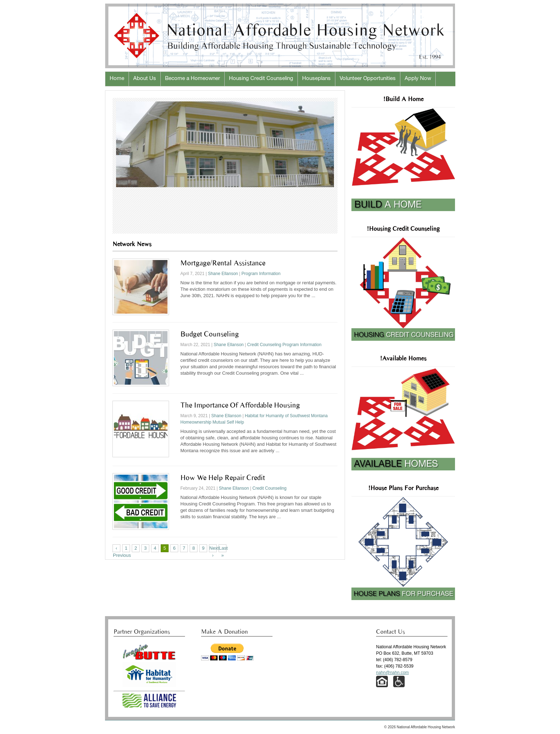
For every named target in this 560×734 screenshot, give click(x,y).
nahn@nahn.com (392, 673)
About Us (145, 79)
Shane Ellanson (223, 274)
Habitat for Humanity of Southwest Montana (286, 416)
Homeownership (196, 422)
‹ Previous (117, 549)
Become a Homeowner (192, 79)
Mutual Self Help (228, 422)
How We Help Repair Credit (223, 478)
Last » (223, 549)
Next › (213, 549)
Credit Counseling (264, 345)
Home (117, 79)
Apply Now (418, 79)
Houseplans (316, 79)
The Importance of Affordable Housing (240, 405)
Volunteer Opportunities (368, 79)
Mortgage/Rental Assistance (223, 263)
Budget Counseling (210, 334)
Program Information (261, 274)
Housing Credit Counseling (261, 79)
